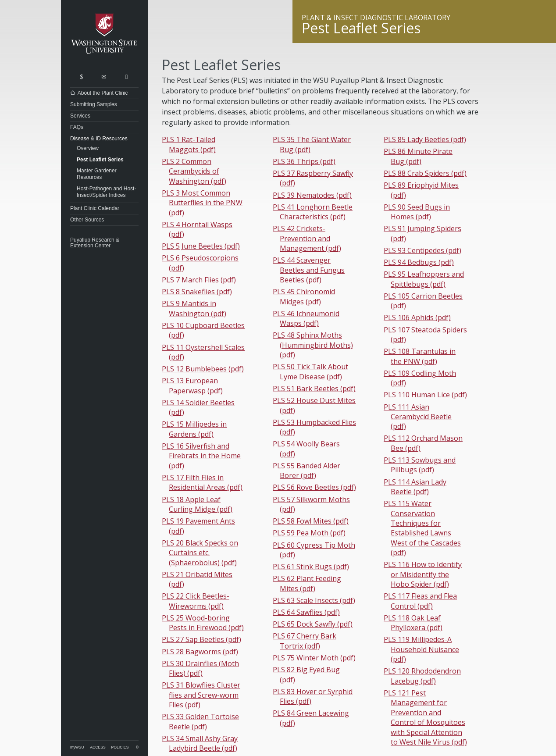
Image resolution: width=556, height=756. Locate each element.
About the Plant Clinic (103, 93)
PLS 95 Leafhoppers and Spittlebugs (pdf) (424, 279)
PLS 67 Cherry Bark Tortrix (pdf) (305, 641)
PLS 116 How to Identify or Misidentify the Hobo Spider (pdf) (423, 574)
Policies (120, 747)
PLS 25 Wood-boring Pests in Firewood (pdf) (203, 623)
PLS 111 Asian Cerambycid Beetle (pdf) (418, 417)
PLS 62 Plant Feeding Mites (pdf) (307, 583)
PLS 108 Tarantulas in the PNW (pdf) (420, 356)
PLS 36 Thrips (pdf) (304, 161)
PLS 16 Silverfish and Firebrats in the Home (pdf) (201, 456)
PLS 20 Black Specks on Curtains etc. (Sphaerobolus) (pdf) (200, 553)
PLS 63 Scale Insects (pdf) (314, 600)
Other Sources (87, 220)
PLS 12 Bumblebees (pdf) (203, 369)
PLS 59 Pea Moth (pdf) (309, 533)
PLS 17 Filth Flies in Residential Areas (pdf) (202, 482)
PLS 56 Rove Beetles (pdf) (314, 487)
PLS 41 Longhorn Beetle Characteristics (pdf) (313, 212)
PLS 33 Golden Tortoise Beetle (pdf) (200, 721)
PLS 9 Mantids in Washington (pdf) (194, 308)
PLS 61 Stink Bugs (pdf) (311, 567)
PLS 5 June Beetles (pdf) (201, 246)
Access (98, 747)
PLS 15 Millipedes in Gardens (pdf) (194, 429)
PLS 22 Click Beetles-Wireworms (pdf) (196, 601)
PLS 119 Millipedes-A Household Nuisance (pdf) (421, 649)
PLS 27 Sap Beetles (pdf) (201, 639)
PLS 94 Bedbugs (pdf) (419, 262)
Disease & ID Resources (99, 139)
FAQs (77, 127)
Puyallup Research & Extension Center (95, 243)
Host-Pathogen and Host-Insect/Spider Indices (106, 192)
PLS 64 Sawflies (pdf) (306, 612)
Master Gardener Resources (97, 174)
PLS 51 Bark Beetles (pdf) (314, 389)
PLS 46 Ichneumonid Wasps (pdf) (306, 318)
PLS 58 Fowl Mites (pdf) (311, 521)
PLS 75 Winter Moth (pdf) (314, 658)
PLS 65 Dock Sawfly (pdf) (313, 624)
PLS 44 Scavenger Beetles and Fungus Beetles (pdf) (309, 270)
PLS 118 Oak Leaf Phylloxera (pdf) (413, 623)
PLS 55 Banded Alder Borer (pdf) (307, 471)
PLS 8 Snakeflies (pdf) (197, 292)
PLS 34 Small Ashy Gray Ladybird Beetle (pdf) (200, 743)
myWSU (77, 747)
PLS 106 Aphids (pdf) (417, 317)
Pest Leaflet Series (100, 160)
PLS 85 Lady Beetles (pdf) (425, 139)
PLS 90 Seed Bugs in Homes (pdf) (417, 212)
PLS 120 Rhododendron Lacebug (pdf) (422, 676)
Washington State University (104, 34)
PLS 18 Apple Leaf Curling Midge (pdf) (197, 504)
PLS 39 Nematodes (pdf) (312, 195)
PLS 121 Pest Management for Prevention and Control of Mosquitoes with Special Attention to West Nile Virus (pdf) (425, 717)
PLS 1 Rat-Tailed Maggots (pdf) (189, 144)
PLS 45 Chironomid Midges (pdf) (304, 296)
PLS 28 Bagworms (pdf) (200, 652)
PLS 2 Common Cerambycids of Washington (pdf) (194, 171)
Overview (88, 148)
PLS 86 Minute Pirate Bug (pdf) (418, 156)
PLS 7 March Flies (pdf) (199, 280)
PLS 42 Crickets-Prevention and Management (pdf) (307, 238)
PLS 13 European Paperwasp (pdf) (192, 385)
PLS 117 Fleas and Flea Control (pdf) (420, 601)
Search (81, 75)
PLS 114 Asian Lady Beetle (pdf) (415, 487)
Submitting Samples (94, 104)
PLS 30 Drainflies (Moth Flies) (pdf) (200, 668)
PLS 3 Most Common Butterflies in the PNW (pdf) (202, 203)
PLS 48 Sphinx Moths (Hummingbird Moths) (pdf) (313, 345)
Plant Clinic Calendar (95, 208)
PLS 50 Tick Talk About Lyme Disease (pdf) (310, 371)
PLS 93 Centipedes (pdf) (422, 250)
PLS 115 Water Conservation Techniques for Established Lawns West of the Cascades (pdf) (422, 528)
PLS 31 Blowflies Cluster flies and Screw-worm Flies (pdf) (201, 695)
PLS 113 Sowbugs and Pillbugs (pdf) (420, 465)
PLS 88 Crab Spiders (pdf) (425, 173)
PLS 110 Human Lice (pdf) (425, 395)
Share (127, 75)
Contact (104, 75)
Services (80, 116)
